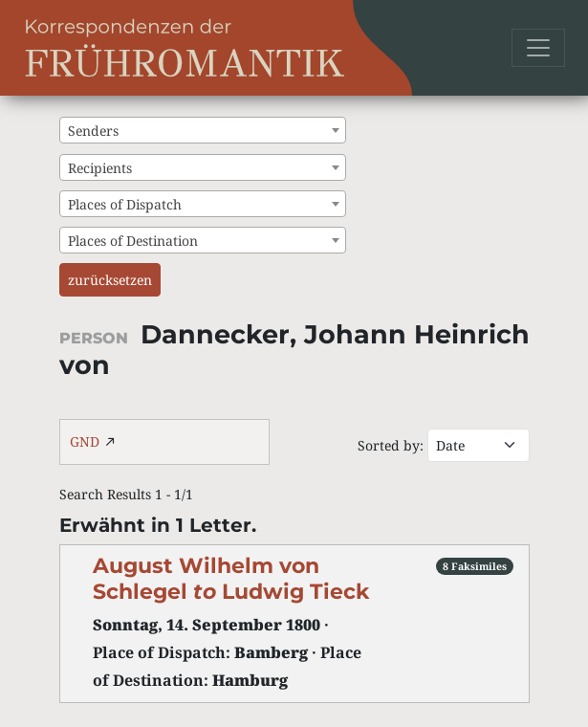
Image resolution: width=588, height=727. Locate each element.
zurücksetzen (110, 280)
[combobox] (203, 130)
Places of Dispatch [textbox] (125, 204)
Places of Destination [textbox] (133, 241)
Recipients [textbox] (100, 168)
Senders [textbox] (93, 131)
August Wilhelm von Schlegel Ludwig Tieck (231, 578)
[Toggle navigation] (538, 48)
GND (85, 441)
